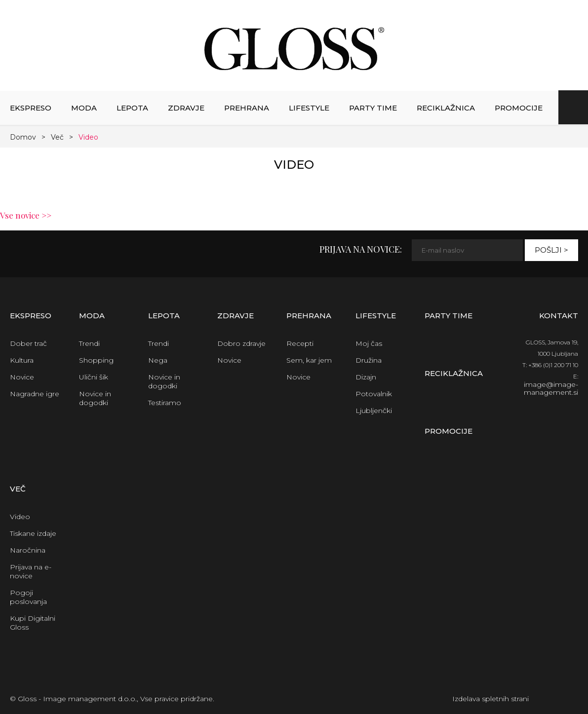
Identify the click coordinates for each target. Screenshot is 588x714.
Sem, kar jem (309, 360)
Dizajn (366, 377)
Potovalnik (374, 394)
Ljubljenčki (374, 411)
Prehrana (247, 108)
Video (88, 137)
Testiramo (165, 403)
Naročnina (28, 550)
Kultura (22, 360)
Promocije (519, 108)
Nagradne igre (35, 394)
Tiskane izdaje (33, 533)
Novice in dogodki (95, 398)
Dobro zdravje (241, 343)
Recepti (300, 343)
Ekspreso (31, 108)
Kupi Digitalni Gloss (33, 623)
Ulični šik (94, 377)
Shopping (96, 360)
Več (57, 137)
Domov (23, 137)
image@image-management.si (551, 388)
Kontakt (559, 316)
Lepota (132, 108)
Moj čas (369, 343)
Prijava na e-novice (31, 571)
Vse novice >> (26, 215)
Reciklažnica (446, 108)
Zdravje (186, 108)
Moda (84, 108)
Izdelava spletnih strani (490, 699)
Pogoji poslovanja (28, 597)
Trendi (89, 343)
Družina (369, 360)
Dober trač (28, 343)
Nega (158, 360)
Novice (22, 377)
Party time (373, 108)
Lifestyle (309, 108)
